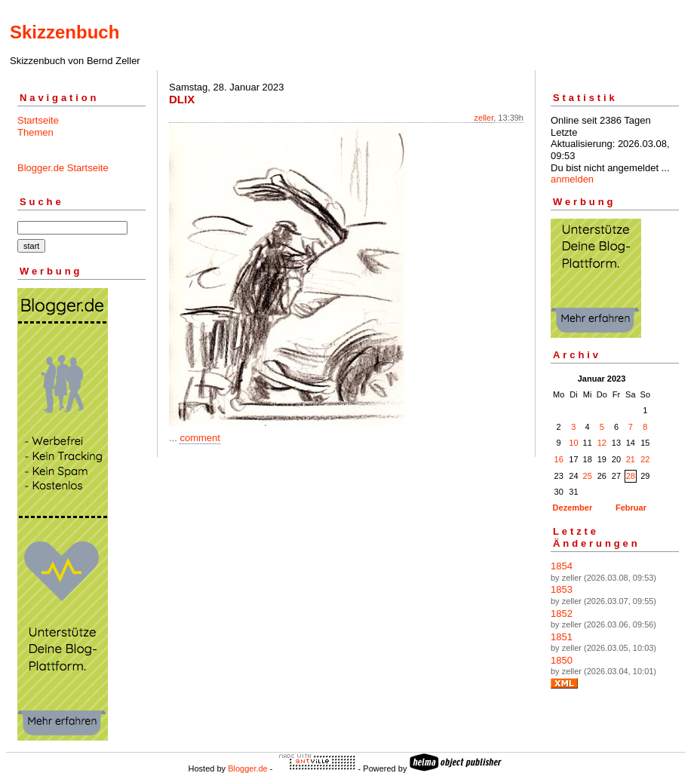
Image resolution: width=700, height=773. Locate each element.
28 (631, 476)
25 (588, 476)
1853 (562, 589)
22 (645, 459)
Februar (631, 508)
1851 (562, 637)
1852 (562, 613)
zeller (484, 118)
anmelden (572, 179)
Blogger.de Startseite (63, 168)
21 (631, 459)
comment (200, 438)
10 (573, 443)
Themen (35, 132)
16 (559, 459)
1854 (562, 566)
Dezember (573, 508)
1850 (562, 660)
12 (602, 443)
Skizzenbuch (64, 32)
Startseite (38, 120)
